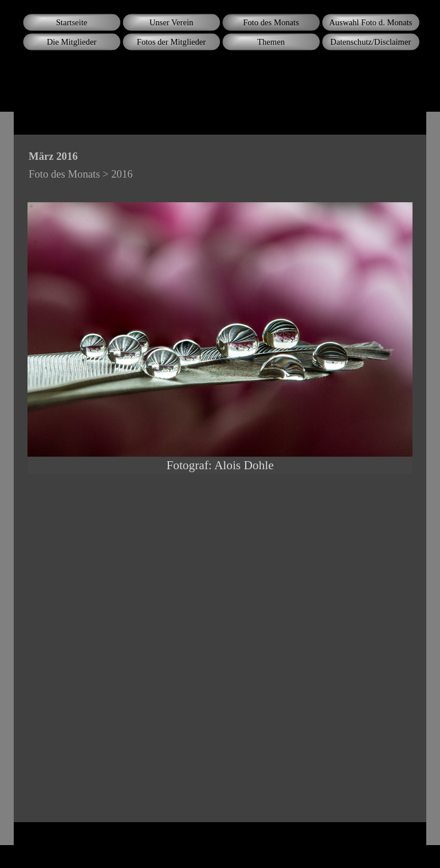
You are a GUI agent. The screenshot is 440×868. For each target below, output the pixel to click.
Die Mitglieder (72, 42)
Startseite (72, 22)
